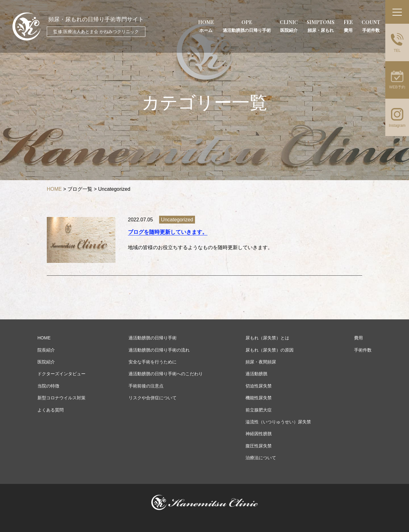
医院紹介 (46, 362)
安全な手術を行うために (153, 362)
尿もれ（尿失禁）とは (267, 338)
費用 (358, 338)
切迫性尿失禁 (259, 386)
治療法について (261, 458)
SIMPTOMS (321, 26)
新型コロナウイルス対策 (61, 398)
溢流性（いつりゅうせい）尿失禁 (278, 422)
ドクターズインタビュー (61, 374)
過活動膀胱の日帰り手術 (153, 338)
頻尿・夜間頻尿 (261, 362)
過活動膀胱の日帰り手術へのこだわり (166, 374)
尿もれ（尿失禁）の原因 (270, 350)
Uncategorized (177, 220)
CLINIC (289, 26)
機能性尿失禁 (259, 398)
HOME (206, 26)
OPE (247, 26)
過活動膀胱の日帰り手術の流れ (159, 350)
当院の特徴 (48, 386)
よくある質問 (51, 410)
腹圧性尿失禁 (259, 446)
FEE (348, 26)
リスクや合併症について (153, 398)
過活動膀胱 (256, 374)
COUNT (371, 26)
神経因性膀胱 (259, 434)
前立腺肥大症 (259, 410)
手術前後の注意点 (146, 386)
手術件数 (363, 350)
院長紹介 (46, 350)
